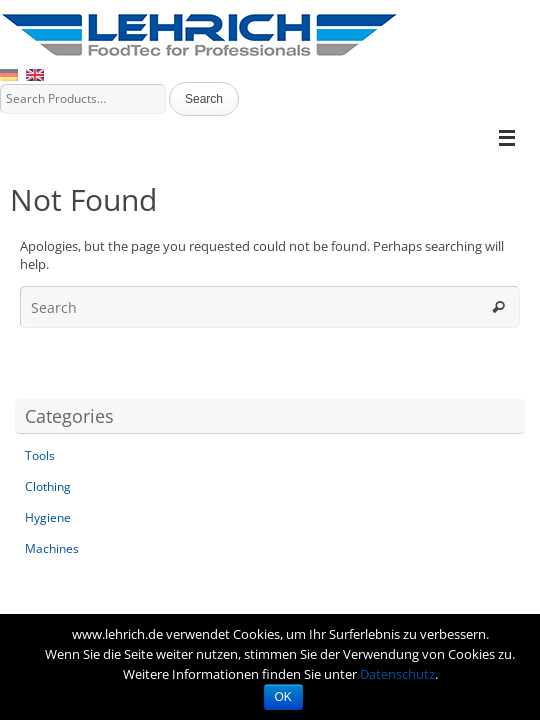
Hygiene (48, 517)
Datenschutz (397, 674)
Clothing (48, 486)
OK (283, 697)
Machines (52, 548)
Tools (40, 455)
